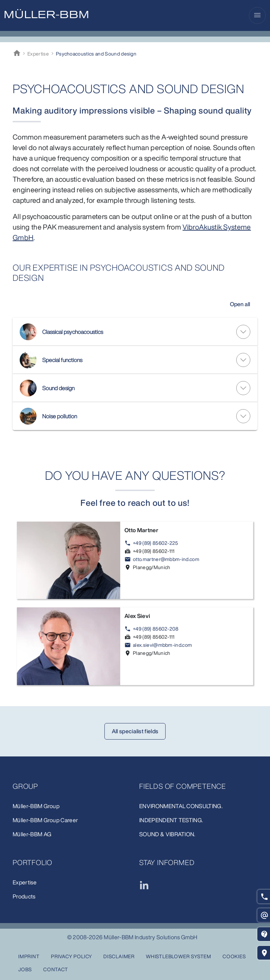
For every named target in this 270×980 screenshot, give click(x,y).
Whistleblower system (179, 956)
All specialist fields (135, 731)
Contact (56, 969)
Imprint (29, 956)
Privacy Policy (72, 956)
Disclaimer (119, 956)
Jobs (25, 969)
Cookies (234, 956)
